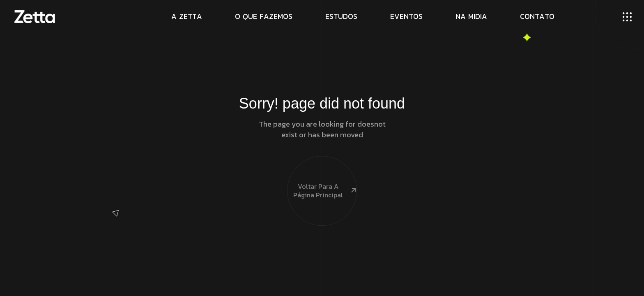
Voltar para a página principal (322, 175)
